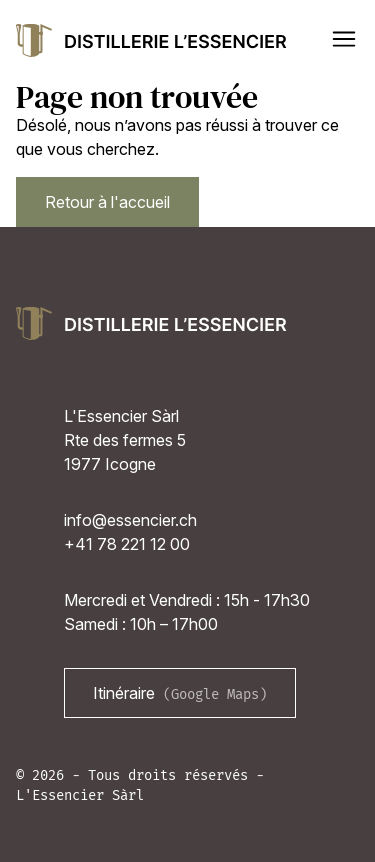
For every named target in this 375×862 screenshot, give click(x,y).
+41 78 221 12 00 (127, 544)
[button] (344, 39)
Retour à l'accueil (107, 202)
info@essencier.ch (130, 520)
